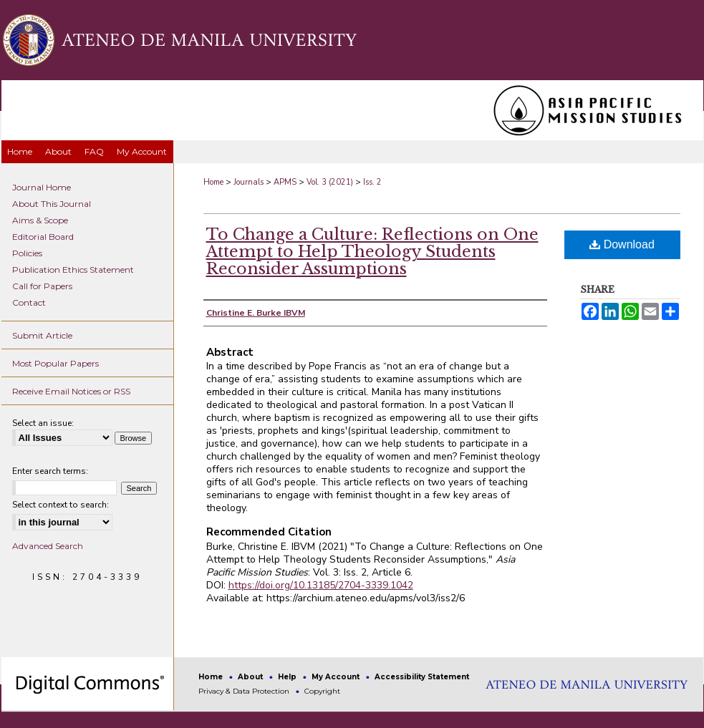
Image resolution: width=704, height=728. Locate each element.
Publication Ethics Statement (73, 270)
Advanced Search (48, 546)
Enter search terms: (50, 471)
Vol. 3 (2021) (330, 182)
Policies (27, 253)
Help (288, 677)
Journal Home (42, 187)
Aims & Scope (40, 220)
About (251, 677)
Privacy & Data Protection (245, 691)
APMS (285, 182)
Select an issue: (43, 423)
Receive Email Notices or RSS (71, 391)
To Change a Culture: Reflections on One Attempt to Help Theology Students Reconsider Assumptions (372, 252)
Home (213, 182)
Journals (249, 182)
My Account (337, 677)
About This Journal (52, 204)
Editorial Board (43, 237)
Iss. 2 (372, 182)
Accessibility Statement (422, 677)
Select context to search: (61, 505)
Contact (29, 302)
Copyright (322, 691)
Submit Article (42, 335)
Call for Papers (42, 286)
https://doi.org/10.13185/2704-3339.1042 (321, 585)
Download (622, 244)
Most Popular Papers (56, 363)
